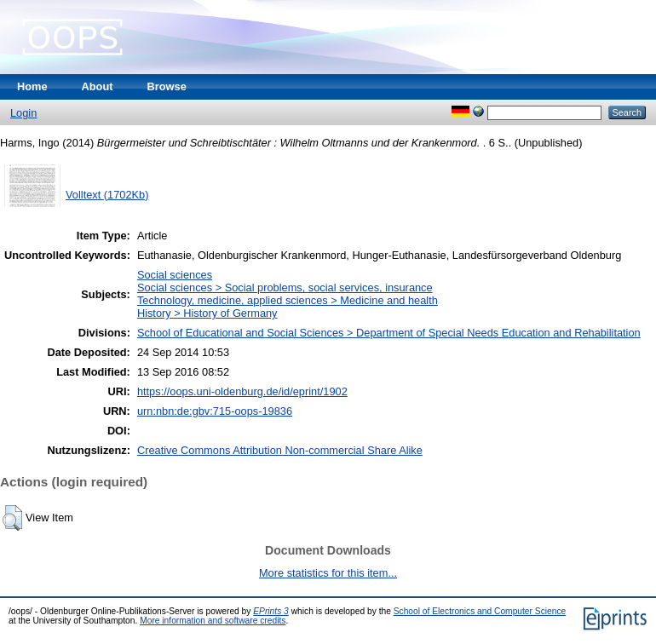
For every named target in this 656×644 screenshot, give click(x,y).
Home (32, 86)
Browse (167, 86)
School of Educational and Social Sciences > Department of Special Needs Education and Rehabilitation (389, 333)
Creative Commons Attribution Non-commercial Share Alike (280, 450)
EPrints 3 (271, 611)
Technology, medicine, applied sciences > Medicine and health (288, 300)
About (98, 86)
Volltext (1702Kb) (107, 195)
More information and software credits (213, 621)
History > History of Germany (207, 313)
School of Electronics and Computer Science (480, 611)
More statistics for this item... (328, 573)
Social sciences (175, 275)
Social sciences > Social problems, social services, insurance (285, 287)
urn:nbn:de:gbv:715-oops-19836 (215, 411)
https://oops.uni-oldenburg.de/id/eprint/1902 (242, 391)
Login (23, 113)
